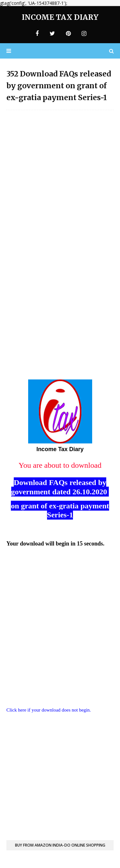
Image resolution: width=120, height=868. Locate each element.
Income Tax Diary (60, 17)
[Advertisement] (60, 176)
